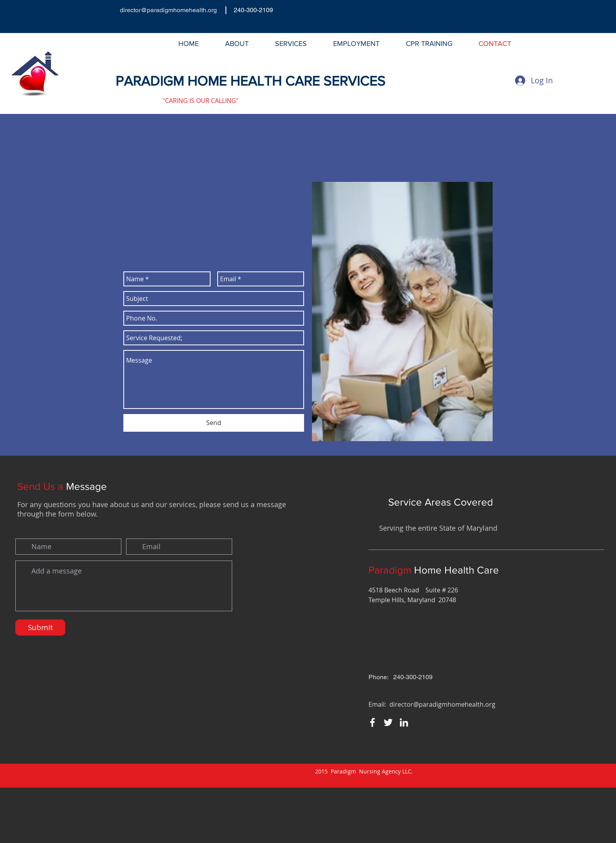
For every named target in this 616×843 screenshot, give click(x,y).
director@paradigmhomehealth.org (168, 10)
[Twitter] (456, 101)
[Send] (214, 423)
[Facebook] (440, 101)
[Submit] (40, 628)
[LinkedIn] (471, 101)
